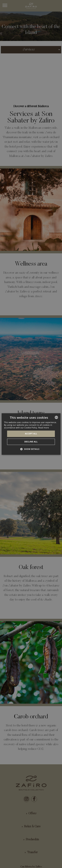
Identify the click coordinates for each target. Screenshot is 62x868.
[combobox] (56, 417)
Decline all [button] (31, 442)
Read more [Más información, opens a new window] (44, 428)
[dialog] (31, 434)
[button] (31, 449)
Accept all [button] (31, 434)
